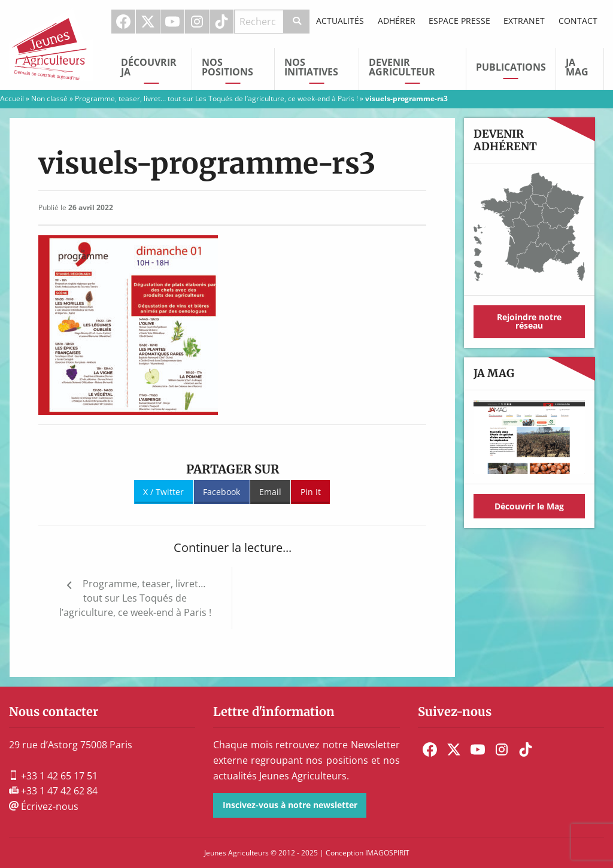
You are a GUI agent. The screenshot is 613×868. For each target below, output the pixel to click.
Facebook (123, 22)
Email (270, 492)
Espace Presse (459, 21)
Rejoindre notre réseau (529, 321)
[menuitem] (124, 22)
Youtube (172, 22)
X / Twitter (163, 492)
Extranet (524, 21)
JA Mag (577, 67)
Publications (511, 67)
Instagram (197, 22)
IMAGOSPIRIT (387, 853)
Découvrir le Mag (529, 506)
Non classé (49, 98)
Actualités (340, 21)
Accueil (12, 98)
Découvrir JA (149, 67)
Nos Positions (227, 67)
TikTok (221, 22)
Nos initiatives (311, 67)
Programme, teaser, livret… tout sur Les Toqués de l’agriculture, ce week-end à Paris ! (216, 98)
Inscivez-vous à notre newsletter (290, 805)
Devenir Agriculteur (402, 67)
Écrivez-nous (44, 806)
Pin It (311, 492)
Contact (578, 21)
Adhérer (397, 21)
